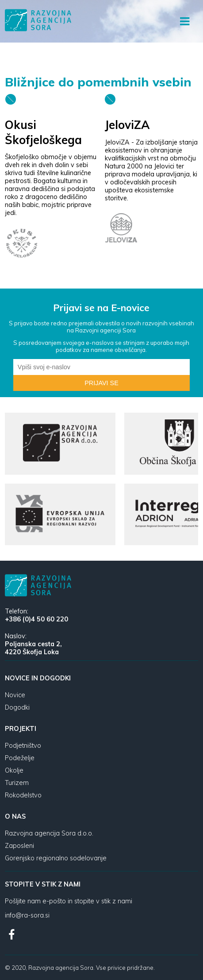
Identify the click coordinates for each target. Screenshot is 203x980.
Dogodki (17, 707)
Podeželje (20, 758)
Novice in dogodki (38, 678)
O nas (15, 816)
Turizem (17, 783)
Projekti (21, 729)
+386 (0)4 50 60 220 (36, 619)
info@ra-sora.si (27, 915)
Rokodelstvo (23, 795)
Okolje (14, 770)
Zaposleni (19, 846)
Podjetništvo (23, 746)
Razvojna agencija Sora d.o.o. (49, 833)
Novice (15, 695)
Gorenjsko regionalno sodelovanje (56, 858)
